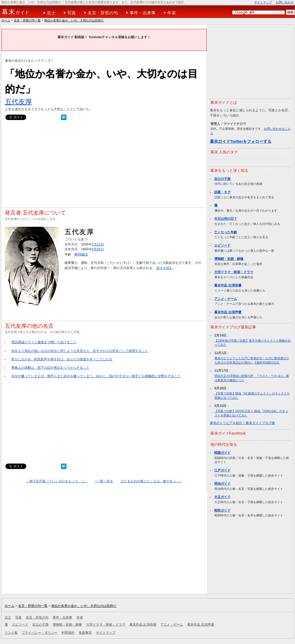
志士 (51, 13)
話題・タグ (222, 192)
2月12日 (98, 244)
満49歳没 (81, 254)
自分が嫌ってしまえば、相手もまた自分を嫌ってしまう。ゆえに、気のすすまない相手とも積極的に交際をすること (96, 376)
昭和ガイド (222, 510)
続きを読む (165, 268)
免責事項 (85, 633)
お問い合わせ (285, 2)
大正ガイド (222, 497)
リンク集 (11, 633)
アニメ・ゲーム (226, 299)
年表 (172, 13)
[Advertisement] (104, 165)
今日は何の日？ (226, 219)
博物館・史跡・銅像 (229, 259)
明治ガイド (222, 484)
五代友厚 (18, 102)
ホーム (6, 20)
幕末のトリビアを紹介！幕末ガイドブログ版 (242, 423)
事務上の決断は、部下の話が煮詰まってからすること (50, 368)
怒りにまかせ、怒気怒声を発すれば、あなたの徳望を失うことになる (62, 359)
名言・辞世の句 (103, 13)
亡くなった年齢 (226, 232)
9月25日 (98, 249)
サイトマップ (263, 2)
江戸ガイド (222, 470)
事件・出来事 (143, 13)
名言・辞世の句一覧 (27, 20)
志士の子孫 (222, 179)
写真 (72, 13)
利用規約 (68, 633)
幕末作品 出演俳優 (228, 285)
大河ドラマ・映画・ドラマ (234, 272)
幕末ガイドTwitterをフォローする (241, 141)
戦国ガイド (222, 453)
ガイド (16, 12)
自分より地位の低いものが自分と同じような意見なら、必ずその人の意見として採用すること (80, 351)
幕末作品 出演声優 (228, 312)
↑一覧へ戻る (104, 481)
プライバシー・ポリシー (40, 633)
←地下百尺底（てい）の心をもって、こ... (57, 481)
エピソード (222, 245)
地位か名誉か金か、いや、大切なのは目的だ (74, 20)
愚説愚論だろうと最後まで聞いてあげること (44, 342)
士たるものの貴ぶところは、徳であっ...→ (151, 481)
